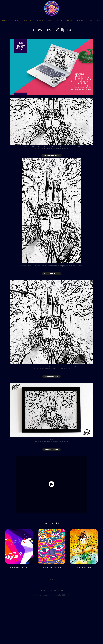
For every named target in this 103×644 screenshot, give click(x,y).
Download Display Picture (52, 377)
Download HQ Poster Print (51, 450)
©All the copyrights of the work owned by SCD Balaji (51, 595)
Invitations (5, 20)
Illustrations (40, 20)
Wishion (70, 20)
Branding (16, 20)
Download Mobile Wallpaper (51, 274)
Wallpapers (80, 20)
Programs (60, 20)
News (90, 20)
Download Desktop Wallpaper (51, 155)
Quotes (50, 20)
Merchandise (27, 20)
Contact (99, 20)
